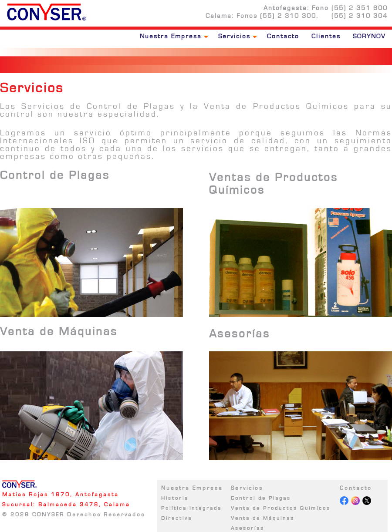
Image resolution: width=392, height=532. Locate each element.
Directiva (177, 518)
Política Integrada (191, 508)
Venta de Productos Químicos (281, 508)
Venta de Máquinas (263, 518)
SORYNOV (369, 36)
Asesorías (248, 528)
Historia (175, 498)
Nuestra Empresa (174, 36)
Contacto (283, 36)
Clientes (326, 36)
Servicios (237, 36)
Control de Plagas (261, 498)
